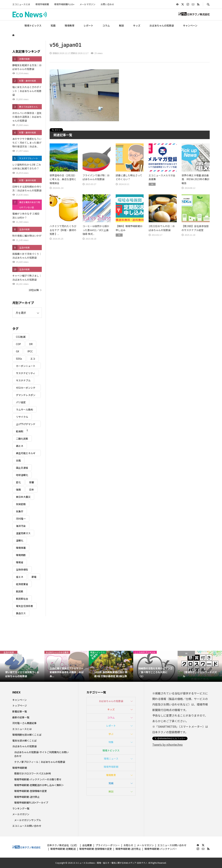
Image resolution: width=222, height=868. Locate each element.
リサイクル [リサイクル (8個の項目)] (22, 417)
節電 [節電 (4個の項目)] (34, 577)
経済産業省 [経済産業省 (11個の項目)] (22, 584)
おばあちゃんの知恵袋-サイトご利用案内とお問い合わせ (41, 754)
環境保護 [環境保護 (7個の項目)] (21, 548)
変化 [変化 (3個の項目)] (18, 482)
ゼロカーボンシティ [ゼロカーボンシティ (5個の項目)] (26, 388)
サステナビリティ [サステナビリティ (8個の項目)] (26, 373)
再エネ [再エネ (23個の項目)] (20, 446)
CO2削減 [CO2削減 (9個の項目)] (21, 337)
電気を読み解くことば (24, 741)
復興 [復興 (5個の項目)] (18, 490)
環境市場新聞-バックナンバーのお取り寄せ (38, 779)
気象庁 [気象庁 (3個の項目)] (20, 511)
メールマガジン (87, 4)
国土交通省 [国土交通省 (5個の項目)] (22, 468)
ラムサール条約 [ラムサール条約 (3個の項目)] (24, 409)
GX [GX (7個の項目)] (18, 351)
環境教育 (70, 25)
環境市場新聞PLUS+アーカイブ (31, 803)
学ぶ (111, 734)
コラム (106, 25)
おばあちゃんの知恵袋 (162, 25)
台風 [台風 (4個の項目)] (18, 460)
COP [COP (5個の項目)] (18, 344)
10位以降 (34, 290)
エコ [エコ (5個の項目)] (33, 359)
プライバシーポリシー (108, 845)
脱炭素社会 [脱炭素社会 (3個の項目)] (22, 599)
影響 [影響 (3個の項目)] (32, 482)
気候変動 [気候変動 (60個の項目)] (21, 504)
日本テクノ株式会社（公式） (63, 845)
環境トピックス (33, 25)
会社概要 (87, 845)
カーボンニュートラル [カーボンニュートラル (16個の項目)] (26, 366)
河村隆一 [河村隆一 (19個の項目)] (21, 519)
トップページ (20, 706)
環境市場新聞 (42, 4)
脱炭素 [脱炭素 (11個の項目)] (20, 591)
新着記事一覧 (20, 711)
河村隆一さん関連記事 (24, 723)
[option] (22, 666)
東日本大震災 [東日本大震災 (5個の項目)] (23, 497)
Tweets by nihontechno (167, 744)
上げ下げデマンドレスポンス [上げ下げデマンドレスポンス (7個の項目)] (26, 425)
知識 (53, 25)
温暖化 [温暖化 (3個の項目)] (20, 540)
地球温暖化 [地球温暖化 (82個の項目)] (22, 475)
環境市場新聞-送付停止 (27, 797)
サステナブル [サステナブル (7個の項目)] (23, 380)
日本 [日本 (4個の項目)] (32, 490)
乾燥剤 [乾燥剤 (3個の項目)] (20, 431)
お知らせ (128, 845)
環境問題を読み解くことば (27, 735)
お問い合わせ (107, 4)
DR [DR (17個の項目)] (31, 344)
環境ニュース (111, 759)
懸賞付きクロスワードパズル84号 (33, 773)
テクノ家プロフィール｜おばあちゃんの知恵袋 (40, 762)
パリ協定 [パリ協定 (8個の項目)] (21, 402)
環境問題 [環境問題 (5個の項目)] (21, 555)
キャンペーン (190, 25)
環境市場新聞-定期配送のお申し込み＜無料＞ (39, 785)
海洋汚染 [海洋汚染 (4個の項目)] (21, 526)
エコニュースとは (21, 4)
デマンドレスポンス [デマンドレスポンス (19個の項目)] (26, 396)
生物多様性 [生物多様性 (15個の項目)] (22, 570)
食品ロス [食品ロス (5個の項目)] (21, 613)
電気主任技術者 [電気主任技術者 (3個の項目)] (24, 606)
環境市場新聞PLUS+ (64, 4)
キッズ (137, 25)
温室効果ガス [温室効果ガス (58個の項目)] (23, 533)
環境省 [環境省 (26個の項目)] (20, 562)
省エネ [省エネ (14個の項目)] (20, 577)
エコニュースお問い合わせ (27, 826)
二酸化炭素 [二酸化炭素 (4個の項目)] (22, 439)
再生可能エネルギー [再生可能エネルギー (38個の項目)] (26, 454)
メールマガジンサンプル (28, 820)
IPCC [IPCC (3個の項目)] (30, 351)
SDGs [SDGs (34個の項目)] (19, 359)
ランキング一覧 (21, 808)
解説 (121, 25)
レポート (88, 25)
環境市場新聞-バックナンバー (161, 849)
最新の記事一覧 (21, 717)
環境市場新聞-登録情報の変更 (31, 791)
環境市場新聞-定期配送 (63, 849)
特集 (111, 742)
